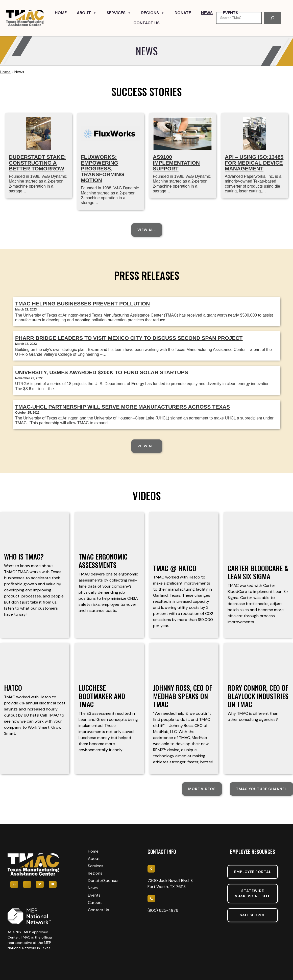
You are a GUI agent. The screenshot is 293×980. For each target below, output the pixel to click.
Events (230, 13)
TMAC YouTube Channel (261, 789)
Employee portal (253, 872)
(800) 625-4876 (163, 910)
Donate (183, 13)
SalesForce (253, 915)
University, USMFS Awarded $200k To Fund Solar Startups (102, 372)
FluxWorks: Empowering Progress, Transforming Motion (103, 169)
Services (119, 13)
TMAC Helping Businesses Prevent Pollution (82, 304)
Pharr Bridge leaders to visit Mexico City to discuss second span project (129, 338)
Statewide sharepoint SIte (253, 893)
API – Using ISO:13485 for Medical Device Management (254, 163)
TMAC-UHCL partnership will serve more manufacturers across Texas (123, 407)
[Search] (273, 18)
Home (61, 13)
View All (147, 230)
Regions (153, 13)
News (207, 13)
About (87, 13)
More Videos (202, 789)
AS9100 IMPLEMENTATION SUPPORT (176, 163)
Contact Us (146, 23)
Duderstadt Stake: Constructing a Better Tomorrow (37, 163)
